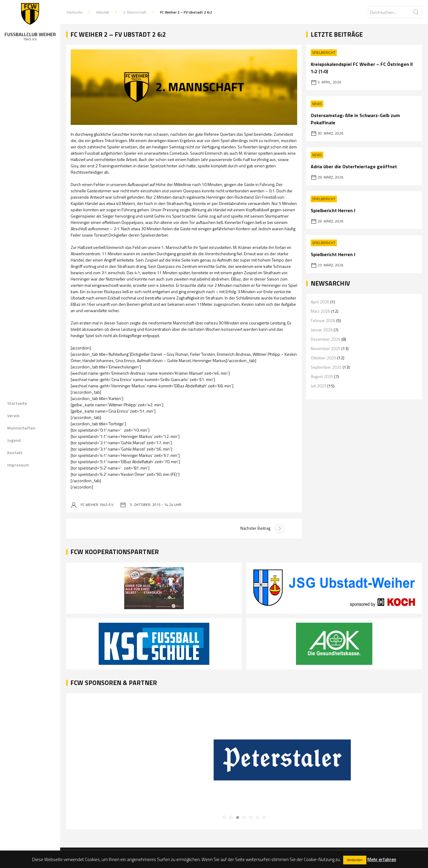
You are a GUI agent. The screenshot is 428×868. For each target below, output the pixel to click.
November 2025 (326, 348)
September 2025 (326, 367)
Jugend (14, 440)
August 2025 (322, 376)
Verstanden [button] (355, 860)
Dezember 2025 (326, 339)
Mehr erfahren (382, 859)
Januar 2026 (322, 330)
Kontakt (15, 453)
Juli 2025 (319, 386)
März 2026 (320, 311)
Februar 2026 (323, 320)
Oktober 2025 (323, 358)
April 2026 (320, 302)
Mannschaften (21, 428)
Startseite (17, 403)
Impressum (18, 465)
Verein (13, 415)
